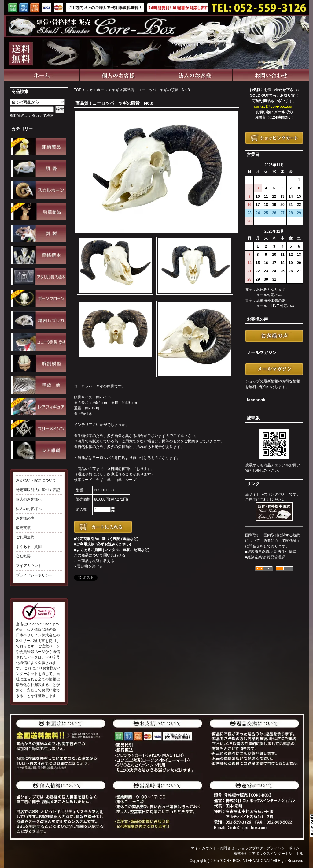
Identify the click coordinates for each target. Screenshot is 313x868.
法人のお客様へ (29, 509)
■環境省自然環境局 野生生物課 (271, 552)
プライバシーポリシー (34, 575)
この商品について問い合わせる (100, 555)
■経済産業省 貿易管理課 (265, 557)
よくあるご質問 (29, 547)
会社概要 (23, 556)
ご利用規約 (25, 537)
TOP (78, 90)
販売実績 (23, 528)
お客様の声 (25, 518)
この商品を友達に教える (94, 561)
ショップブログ (250, 848)
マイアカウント (29, 566)
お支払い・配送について (36, 480)
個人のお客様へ (29, 499)
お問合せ (227, 848)
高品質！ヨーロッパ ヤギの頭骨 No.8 (156, 90)
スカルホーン (97, 90)
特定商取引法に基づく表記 (38, 490)
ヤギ (116, 90)
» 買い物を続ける (88, 566)
